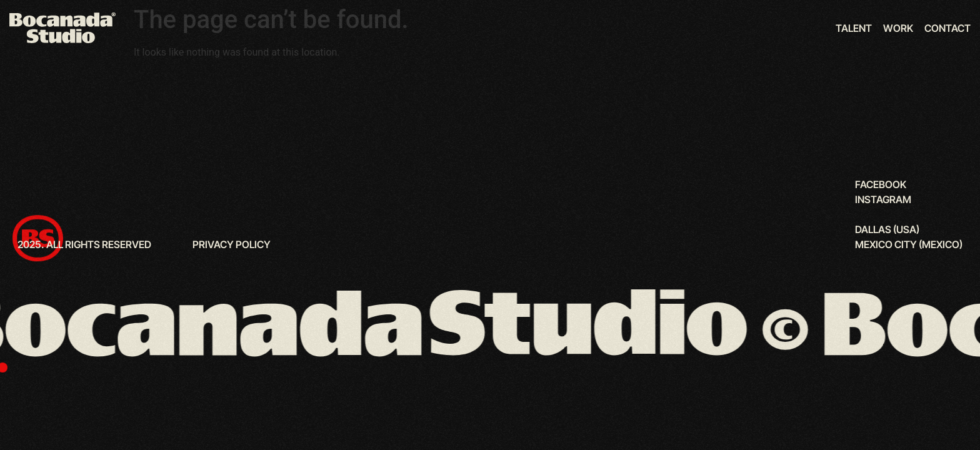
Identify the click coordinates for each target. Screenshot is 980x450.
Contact (947, 28)
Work (898, 28)
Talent (854, 28)
